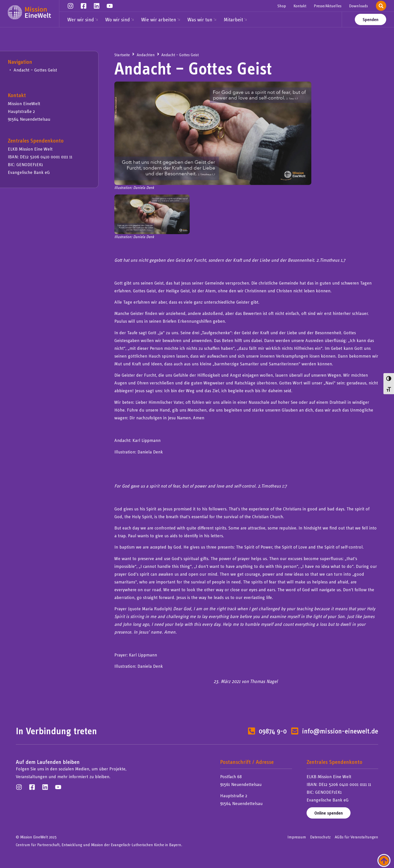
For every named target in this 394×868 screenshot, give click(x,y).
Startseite (122, 55)
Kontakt (300, 6)
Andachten (146, 55)
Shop (282, 6)
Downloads (358, 6)
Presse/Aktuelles (328, 6)
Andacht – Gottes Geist (35, 70)
